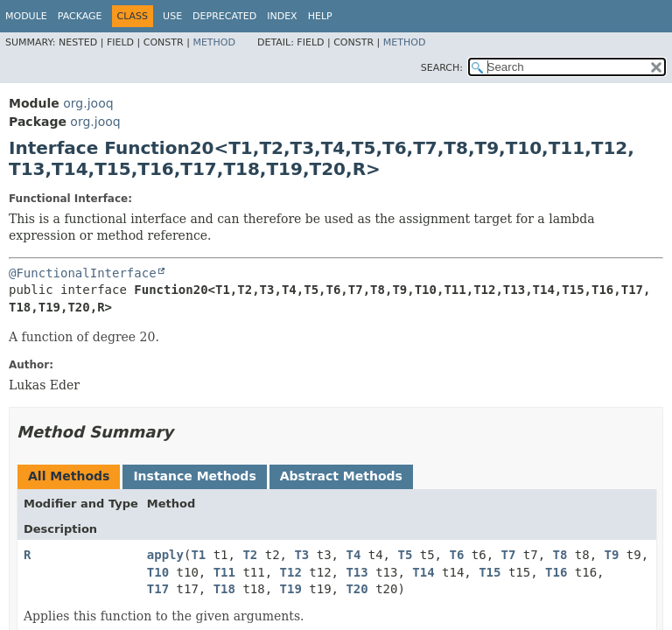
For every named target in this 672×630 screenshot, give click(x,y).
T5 (405, 555)
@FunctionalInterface (83, 273)
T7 (509, 555)
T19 (291, 589)
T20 (357, 589)
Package (80, 16)
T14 (423, 572)
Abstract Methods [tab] (341, 476)
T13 (357, 572)
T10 (158, 572)
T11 (224, 572)
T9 (612, 555)
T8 (560, 555)
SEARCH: (442, 68)
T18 (224, 589)
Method (214, 42)
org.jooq (88, 103)
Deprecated (224, 16)
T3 (301, 555)
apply (165, 555)
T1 (198, 555)
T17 (158, 589)
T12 (291, 572)
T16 (556, 572)
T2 (250, 555)
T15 (490, 572)
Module (26, 16)
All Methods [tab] (69, 476)
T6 (456, 555)
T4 (353, 555)
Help (320, 16)
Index (282, 16)
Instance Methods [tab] (194, 476)
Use (172, 16)
